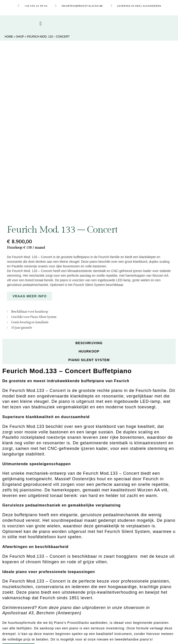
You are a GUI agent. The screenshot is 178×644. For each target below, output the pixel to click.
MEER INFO (18, 487)
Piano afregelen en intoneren (29, 605)
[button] (41, 24)
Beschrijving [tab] (89, 183)
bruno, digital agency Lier (147, 637)
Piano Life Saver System (25, 610)
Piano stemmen (19, 599)
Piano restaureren (21, 594)
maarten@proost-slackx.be (111, 615)
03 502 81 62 (106, 606)
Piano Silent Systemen (24, 615)
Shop (20, 37)
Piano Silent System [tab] (89, 199)
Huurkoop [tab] (89, 191)
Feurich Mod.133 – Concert (38, 396)
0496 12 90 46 (110, 610)
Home (9, 37)
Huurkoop (15, 589)
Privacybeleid (96, 637)
